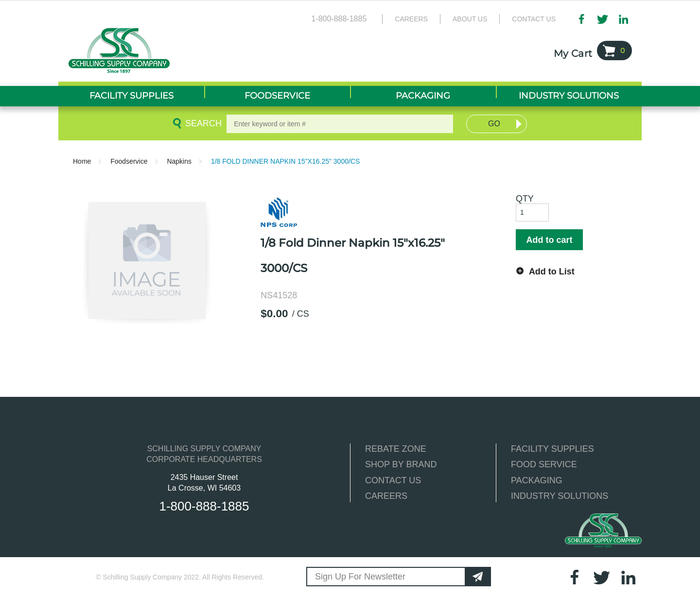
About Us (470, 19)
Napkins (179, 161)
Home (82, 161)
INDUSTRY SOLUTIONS (560, 496)
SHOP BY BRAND (401, 464)
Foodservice (129, 161)
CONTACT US (393, 480)
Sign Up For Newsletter (360, 577)
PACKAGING (537, 480)
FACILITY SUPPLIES (552, 449)
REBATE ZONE (396, 449)
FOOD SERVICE (544, 464)
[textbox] (340, 124)
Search (202, 123)
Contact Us (534, 19)
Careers (411, 19)
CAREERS (386, 496)
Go (494, 124)
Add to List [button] (552, 272)
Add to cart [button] (549, 240)
